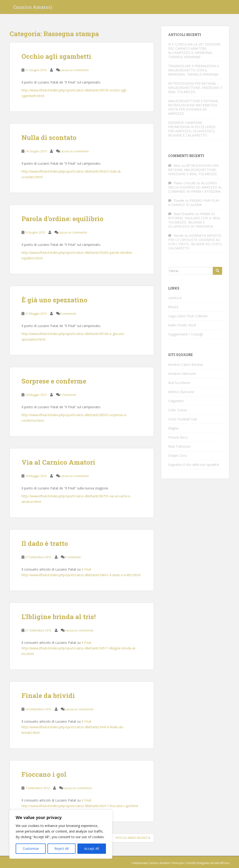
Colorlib (190, 863)
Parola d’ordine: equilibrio (62, 219)
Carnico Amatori (33, 8)
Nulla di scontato (49, 138)
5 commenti (68, 395)
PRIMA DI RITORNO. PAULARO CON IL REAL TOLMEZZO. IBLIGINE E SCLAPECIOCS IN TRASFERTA (194, 220)
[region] (61, 834)
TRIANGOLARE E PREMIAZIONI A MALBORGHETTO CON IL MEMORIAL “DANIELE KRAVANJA (194, 70)
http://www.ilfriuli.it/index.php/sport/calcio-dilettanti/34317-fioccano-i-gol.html (80, 806)
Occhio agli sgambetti (56, 56)
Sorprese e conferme (54, 381)
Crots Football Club (183, 419)
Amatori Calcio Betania (186, 364)
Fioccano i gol (44, 774)
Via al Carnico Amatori (58, 462)
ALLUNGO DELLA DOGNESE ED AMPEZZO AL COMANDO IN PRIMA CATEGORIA (195, 187)
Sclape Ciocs (178, 455)
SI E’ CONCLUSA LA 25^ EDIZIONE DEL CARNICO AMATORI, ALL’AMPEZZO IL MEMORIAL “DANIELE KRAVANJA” (194, 51)
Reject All (62, 849)
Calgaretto (176, 401)
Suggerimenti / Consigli (185, 334)
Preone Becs (178, 437)
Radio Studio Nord (182, 325)
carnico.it (175, 298)
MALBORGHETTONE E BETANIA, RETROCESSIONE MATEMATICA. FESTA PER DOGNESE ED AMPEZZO (193, 107)
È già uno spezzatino (54, 300)
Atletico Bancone (181, 392)
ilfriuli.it (173, 307)
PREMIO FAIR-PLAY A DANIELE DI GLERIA (194, 203)
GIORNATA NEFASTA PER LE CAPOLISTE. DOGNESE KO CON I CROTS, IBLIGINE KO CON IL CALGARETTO (195, 242)
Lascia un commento (74, 70)
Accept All (92, 849)
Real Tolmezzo (179, 446)
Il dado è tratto (45, 543)
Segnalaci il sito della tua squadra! (194, 465)
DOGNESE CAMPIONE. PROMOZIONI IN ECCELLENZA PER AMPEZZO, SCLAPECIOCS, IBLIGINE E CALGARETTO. (192, 129)
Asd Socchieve (179, 383)
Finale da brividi (48, 695)
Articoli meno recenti (133, 838)
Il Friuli (86, 569)
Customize (31, 849)
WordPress (222, 863)
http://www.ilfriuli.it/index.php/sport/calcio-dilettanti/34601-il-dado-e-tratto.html (81, 575)
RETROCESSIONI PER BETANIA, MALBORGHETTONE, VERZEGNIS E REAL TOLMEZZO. (195, 88)
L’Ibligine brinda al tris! (59, 617)
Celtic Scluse (177, 410)
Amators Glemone (182, 374)
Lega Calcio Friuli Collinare (188, 316)
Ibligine (173, 428)
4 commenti (68, 314)
